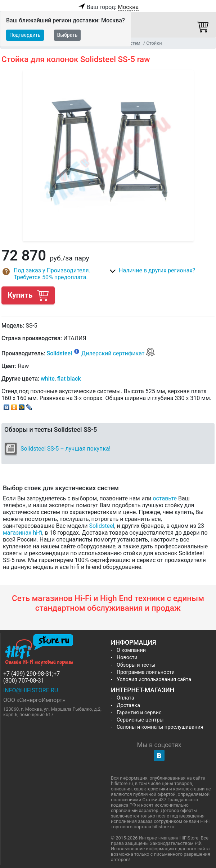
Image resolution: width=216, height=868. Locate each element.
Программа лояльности (146, 672)
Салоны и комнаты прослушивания (160, 727)
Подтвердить (25, 35)
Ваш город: (108, 7)
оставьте (165, 498)
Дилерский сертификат (118, 353)
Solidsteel (59, 353)
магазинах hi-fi (22, 533)
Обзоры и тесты (136, 665)
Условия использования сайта (154, 680)
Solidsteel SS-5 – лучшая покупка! (66, 449)
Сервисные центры (140, 720)
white (48, 379)
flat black (69, 379)
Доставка (128, 705)
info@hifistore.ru (31, 690)
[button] (55, 274)
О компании (131, 650)
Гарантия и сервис (139, 713)
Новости (127, 657)
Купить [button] (28, 295)
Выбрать (67, 35)
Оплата (125, 698)
